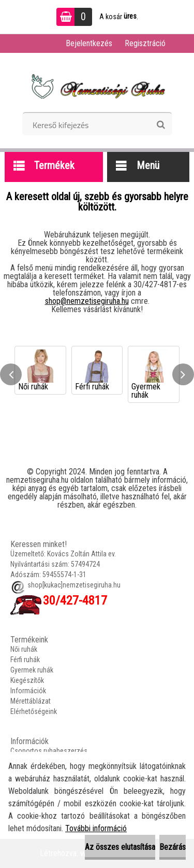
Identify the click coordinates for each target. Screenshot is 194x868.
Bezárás (173, 847)
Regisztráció (145, 43)
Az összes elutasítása (120, 847)
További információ (96, 828)
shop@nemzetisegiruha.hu (87, 301)
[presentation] (11, 374)
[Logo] (97, 86)
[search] (161, 125)
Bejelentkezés (89, 43)
